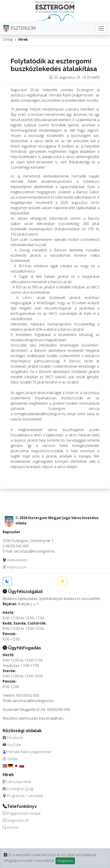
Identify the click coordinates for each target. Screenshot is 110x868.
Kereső (10, 827)
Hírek (23, 39)
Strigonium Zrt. (16, 820)
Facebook (13, 738)
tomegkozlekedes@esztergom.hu (40, 414)
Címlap (8, 39)
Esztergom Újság (18, 789)
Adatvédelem (15, 560)
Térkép (10, 759)
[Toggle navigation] (101, 28)
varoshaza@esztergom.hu (33, 701)
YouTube (12, 745)
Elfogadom (65, 861)
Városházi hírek (17, 782)
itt (48, 718)
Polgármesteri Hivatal (21, 813)
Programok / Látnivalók (23, 796)
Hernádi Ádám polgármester (27, 752)
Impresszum (15, 567)
